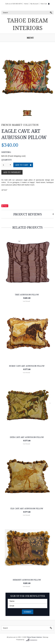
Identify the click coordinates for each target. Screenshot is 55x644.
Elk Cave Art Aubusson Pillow (27, 508)
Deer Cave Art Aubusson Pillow (27, 437)
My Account (34, 4)
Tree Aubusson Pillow (27, 295)
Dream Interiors (28, 24)
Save (6, 206)
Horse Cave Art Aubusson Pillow (27, 366)
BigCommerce (32, 640)
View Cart (44, 4)
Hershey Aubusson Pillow (27, 580)
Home (26, 4)
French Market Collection (20, 125)
